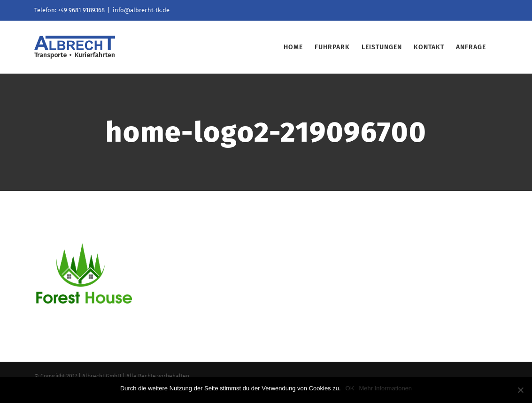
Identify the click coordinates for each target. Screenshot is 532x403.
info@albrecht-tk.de (141, 10)
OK (350, 388)
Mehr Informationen (385, 388)
